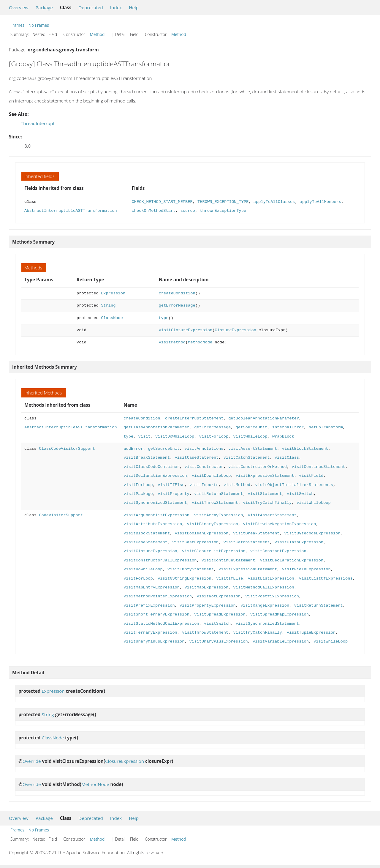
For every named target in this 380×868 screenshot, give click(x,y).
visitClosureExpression (186, 330)
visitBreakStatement (147, 458)
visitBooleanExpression (202, 533)
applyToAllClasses (274, 202)
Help (134, 7)
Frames (17, 25)
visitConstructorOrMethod (258, 467)
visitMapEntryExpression (152, 587)
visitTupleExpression (311, 633)
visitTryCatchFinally (267, 503)
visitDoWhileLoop (175, 437)
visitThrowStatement (215, 503)
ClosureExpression (235, 330)
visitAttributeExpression (153, 524)
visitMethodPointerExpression (158, 596)
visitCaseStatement (197, 458)
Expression (113, 293)
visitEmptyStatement (191, 569)
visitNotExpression (218, 596)
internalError (288, 427)
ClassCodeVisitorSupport (67, 449)
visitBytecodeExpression (312, 533)
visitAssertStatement (253, 449)
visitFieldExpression (306, 569)
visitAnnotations (204, 449)
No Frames (39, 25)
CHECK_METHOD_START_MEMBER (162, 202)
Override (32, 761)
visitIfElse (171, 485)
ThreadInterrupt (38, 123)
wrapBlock (283, 437)
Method (97, 34)
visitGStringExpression (184, 579)
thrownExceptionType (223, 211)
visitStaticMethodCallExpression (161, 624)
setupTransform (326, 427)
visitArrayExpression (218, 515)
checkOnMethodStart (154, 211)
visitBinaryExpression (213, 524)
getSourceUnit (252, 427)
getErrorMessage (177, 306)
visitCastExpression (195, 542)
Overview (19, 7)
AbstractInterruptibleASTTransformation (71, 211)
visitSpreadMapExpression (280, 614)
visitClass (287, 458)
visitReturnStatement (218, 494)
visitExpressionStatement (265, 476)
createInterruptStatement (194, 418)
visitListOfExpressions (326, 579)
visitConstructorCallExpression (160, 560)
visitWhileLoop (250, 437)
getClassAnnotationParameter (156, 427)
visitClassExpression (299, 542)
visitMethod (172, 342)
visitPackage (138, 494)
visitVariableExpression (281, 641)
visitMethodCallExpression (263, 587)
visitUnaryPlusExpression (219, 641)
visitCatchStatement (247, 458)
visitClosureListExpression (214, 551)
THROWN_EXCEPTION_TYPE (223, 202)
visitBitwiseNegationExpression (279, 524)
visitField (311, 476)
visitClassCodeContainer (152, 467)
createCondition (177, 293)
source (188, 211)
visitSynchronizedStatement (155, 503)
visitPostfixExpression (272, 596)
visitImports (204, 485)
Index (116, 7)
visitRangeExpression (265, 606)
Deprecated (91, 7)
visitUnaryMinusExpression (154, 641)
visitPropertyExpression (208, 606)
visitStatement (265, 494)
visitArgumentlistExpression (156, 515)
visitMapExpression (206, 587)
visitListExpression (271, 579)
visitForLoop (214, 437)
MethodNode (200, 342)
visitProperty (174, 494)
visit (144, 437)
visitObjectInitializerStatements (294, 485)
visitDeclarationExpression (155, 476)
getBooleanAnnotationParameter (264, 418)
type (164, 318)
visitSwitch (300, 494)
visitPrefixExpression (149, 606)
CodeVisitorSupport (61, 515)
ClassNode (112, 318)
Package (44, 7)
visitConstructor (204, 467)
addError (133, 449)
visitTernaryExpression (150, 633)
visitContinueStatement (318, 467)
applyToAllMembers (320, 202)
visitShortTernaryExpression (156, 614)
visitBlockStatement (305, 449)
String (108, 306)
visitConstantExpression (278, 551)
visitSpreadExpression (220, 614)
